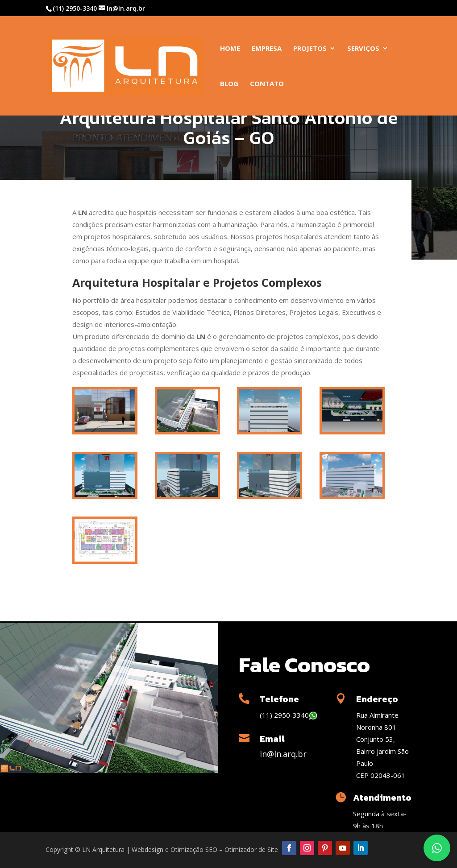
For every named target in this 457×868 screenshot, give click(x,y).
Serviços (363, 49)
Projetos (310, 49)
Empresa (267, 49)
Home (230, 49)
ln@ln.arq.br (283, 754)
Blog (229, 84)
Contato (267, 84)
